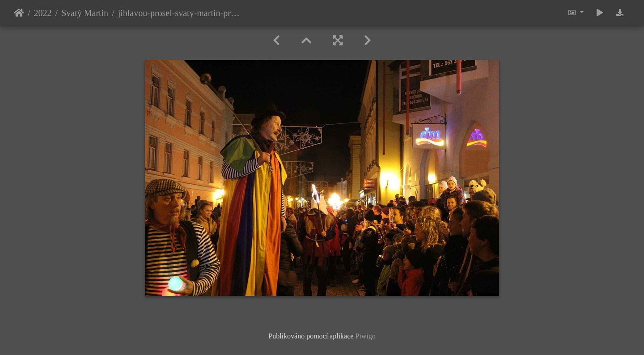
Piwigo (365, 336)
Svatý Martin (85, 13)
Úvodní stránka (19, 13)
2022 (43, 13)
